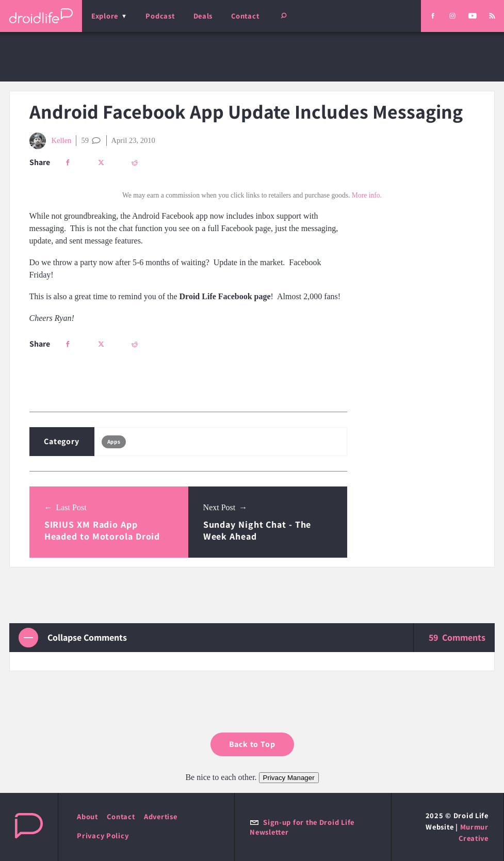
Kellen (51, 141)
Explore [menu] (105, 16)
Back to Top (252, 744)
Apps (114, 442)
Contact (245, 16)
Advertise (161, 816)
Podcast (160, 16)
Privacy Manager (289, 778)
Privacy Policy (103, 835)
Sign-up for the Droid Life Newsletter (302, 827)
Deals (203, 16)
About (87, 816)
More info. (367, 195)
